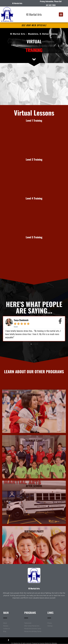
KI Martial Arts (34, 14)
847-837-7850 (51, 5)
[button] (61, 15)
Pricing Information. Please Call (51, 1)
